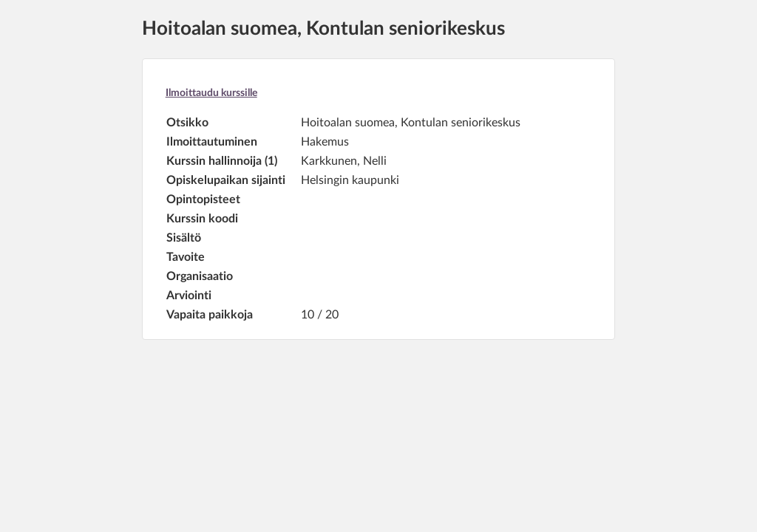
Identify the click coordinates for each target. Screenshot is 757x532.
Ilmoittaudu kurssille (211, 93)
